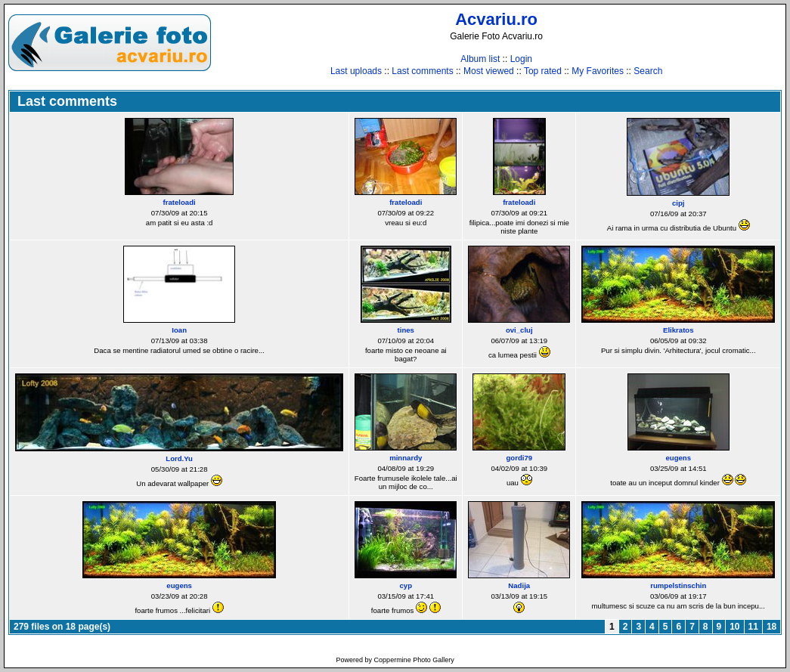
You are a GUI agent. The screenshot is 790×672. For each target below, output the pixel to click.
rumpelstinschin (678, 585)
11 (753, 627)
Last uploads (356, 71)
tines (406, 330)
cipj (678, 203)
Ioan (179, 330)
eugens (678, 458)
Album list (480, 59)
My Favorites (598, 71)
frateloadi (180, 202)
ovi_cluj (519, 330)
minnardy (406, 458)
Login (521, 59)
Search (648, 71)
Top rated (543, 71)
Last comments (422, 71)
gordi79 (519, 458)
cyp (406, 585)
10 (734, 627)
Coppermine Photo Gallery (414, 660)
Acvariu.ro (496, 19)
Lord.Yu (179, 458)
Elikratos (678, 330)
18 (771, 627)
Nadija (519, 585)
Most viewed (489, 71)
